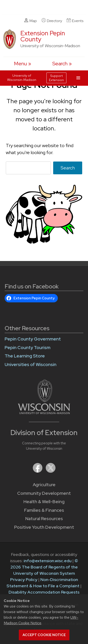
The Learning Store (25, 356)
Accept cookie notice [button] (44, 635)
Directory (52, 21)
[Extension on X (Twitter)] (51, 471)
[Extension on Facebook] (38, 471)
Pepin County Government (33, 339)
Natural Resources (44, 519)
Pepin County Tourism (28, 348)
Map (31, 21)
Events (75, 21)
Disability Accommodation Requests (44, 592)
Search (68, 168)
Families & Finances (44, 510)
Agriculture (44, 485)
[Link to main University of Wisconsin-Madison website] (44, 413)
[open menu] (23, 64)
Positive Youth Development (44, 527)
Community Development (44, 493)
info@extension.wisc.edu (48, 561)
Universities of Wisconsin (31, 365)
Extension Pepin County (43, 36)
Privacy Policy (24, 580)
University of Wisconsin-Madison (22, 78)
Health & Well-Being (44, 502)
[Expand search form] (62, 64)
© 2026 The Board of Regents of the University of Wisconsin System (44, 567)
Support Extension (56, 78)
